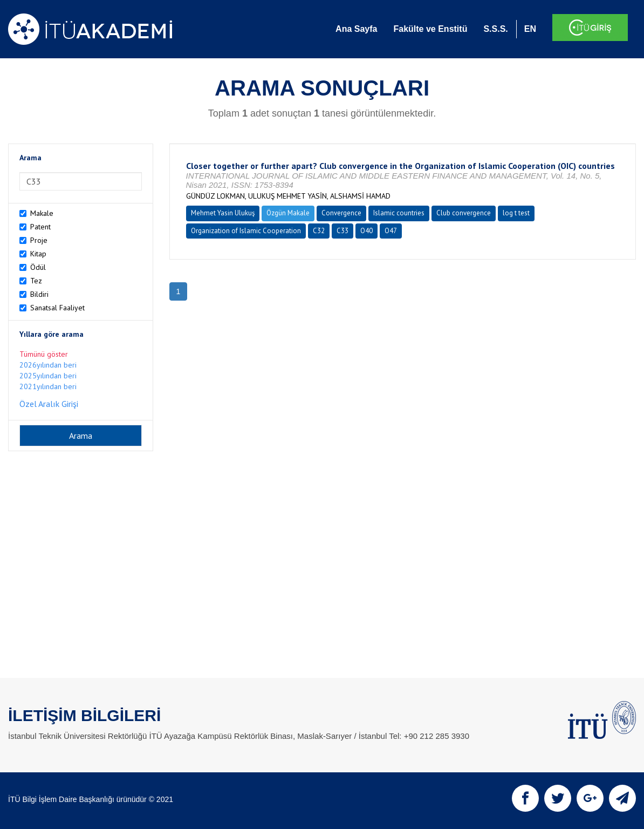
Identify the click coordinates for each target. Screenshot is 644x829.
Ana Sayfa (356, 29)
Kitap (38, 254)
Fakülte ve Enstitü (430, 29)
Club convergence (464, 213)
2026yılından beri (48, 365)
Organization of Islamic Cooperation (246, 231)
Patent (40, 227)
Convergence (341, 213)
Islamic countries (399, 213)
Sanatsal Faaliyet (57, 308)
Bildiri (39, 294)
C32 (319, 231)
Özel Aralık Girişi (49, 404)
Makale (42, 213)
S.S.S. (495, 29)
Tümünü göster (44, 354)
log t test (516, 213)
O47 (391, 231)
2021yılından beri (48, 386)
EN (530, 29)
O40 (366, 231)
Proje (39, 240)
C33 (342, 231)
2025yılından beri (48, 376)
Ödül (38, 267)
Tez (36, 281)
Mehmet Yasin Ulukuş (223, 213)
